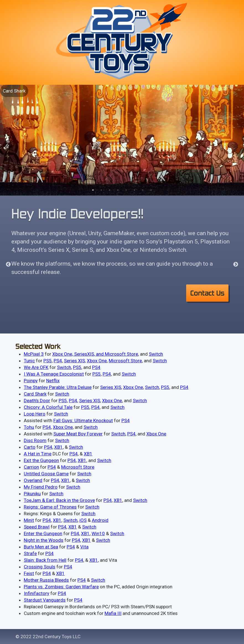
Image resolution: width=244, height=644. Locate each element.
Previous (8, 265)
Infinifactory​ (37, 593)
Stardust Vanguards (45, 600)
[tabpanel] (122, 140)
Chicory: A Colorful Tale (48, 407)
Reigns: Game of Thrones (50, 507)
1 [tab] (93, 190)
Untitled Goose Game (46, 474)
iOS (83, 520)
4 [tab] (118, 190)
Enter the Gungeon (43, 533)
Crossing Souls (40, 567)
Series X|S (74, 361)
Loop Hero (35, 414)
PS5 (48, 361)
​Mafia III (113, 613)
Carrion (31, 467)
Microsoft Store (125, 361)
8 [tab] (151, 190)
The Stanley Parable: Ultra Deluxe (58, 387)
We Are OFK (36, 367)
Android (100, 520)
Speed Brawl (37, 527)
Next (236, 265)
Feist (29, 573)
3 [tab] (110, 190)
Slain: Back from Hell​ (45, 560)
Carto (30, 447)
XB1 (59, 447)
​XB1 (85, 533)
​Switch (103, 540)
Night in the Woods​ (44, 540)
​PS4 (76, 540)
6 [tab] (134, 190)
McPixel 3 (34, 354)
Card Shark (14, 91)
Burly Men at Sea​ (41, 547)
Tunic (29, 361)
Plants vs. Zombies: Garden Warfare (61, 587)
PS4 (58, 361)
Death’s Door (37, 401)
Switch (156, 354)
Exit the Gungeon (41, 460)
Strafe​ (30, 553)
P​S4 (75, 533)
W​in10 (98, 533)
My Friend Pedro (41, 487)
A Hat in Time (38, 454)
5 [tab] (126, 190)
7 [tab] (143, 190)
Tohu (29, 427)
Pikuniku (32, 494)
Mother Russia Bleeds (46, 580)
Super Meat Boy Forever (78, 434)
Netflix (53, 381)
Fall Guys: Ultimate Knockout (83, 420)
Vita (84, 547)
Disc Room (35, 440)
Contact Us (207, 293)
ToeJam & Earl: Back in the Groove (59, 500)
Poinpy (31, 381)
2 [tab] (101, 190)
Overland (33, 480)
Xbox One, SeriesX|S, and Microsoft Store (95, 354)
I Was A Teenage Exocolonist (54, 374)
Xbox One (97, 361)
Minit (29, 520)
